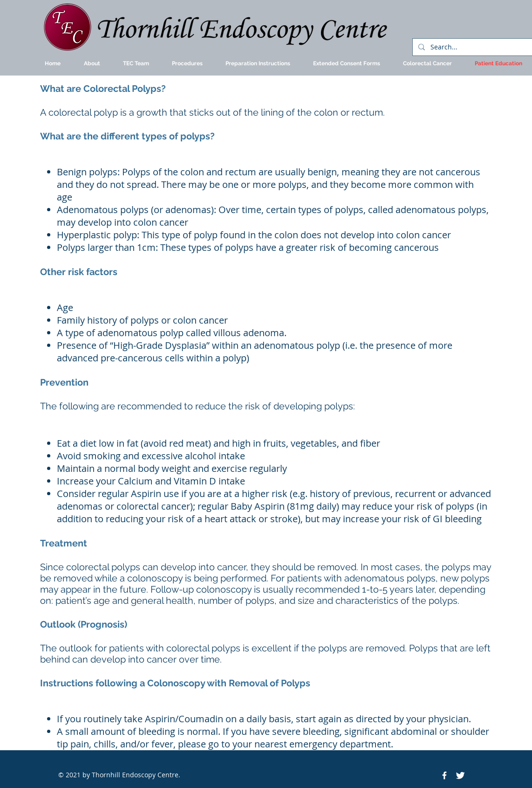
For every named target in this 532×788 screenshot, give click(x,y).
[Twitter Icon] (460, 775)
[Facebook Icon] (444, 775)
